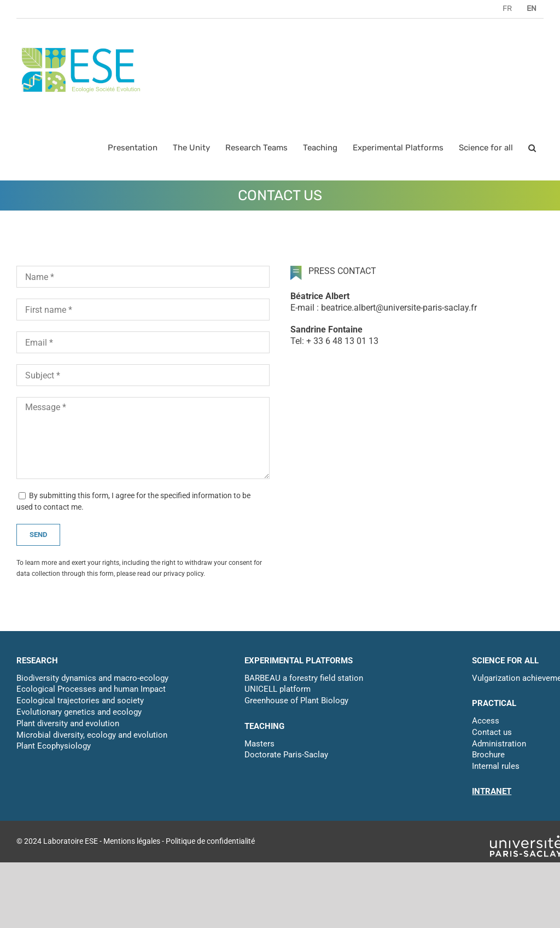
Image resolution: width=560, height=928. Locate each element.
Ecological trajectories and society (80, 701)
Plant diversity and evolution (68, 723)
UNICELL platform (278, 689)
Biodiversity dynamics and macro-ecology (92, 678)
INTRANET (492, 791)
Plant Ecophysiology (54, 746)
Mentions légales (132, 841)
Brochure (488, 755)
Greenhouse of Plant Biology (296, 701)
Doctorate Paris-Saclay (286, 755)
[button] (532, 148)
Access (486, 721)
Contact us (492, 732)
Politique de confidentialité (210, 841)
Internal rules (496, 766)
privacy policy (183, 574)
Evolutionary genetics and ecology (79, 712)
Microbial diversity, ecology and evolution (92, 735)
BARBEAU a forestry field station (304, 678)
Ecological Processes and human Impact (91, 689)
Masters (259, 744)
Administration (499, 744)
